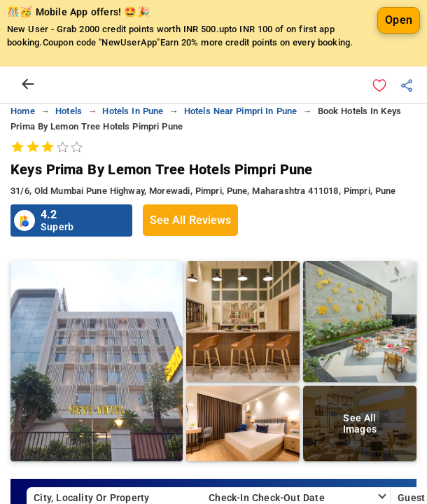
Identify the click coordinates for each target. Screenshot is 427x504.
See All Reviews (190, 220)
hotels (69, 111)
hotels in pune (133, 111)
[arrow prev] (28, 85)
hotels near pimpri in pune (241, 111)
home (23, 111)
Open (399, 20)
